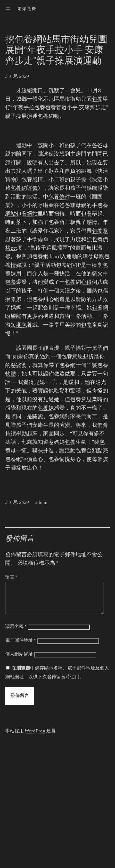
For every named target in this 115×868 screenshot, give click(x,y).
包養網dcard (47, 257)
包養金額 (86, 451)
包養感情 (32, 180)
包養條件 (59, 197)
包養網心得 (78, 283)
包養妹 (46, 408)
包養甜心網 (46, 300)
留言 (11, 578)
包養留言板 (62, 223)
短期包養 (21, 325)
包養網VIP (68, 266)
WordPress (35, 738)
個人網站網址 (19, 661)
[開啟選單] (8, 9)
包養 (97, 100)
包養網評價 (24, 189)
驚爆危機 (27, 9)
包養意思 (72, 357)
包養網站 (27, 214)
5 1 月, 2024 (17, 77)
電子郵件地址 (20, 647)
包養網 (46, 117)
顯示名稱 (16, 633)
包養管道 (56, 108)
